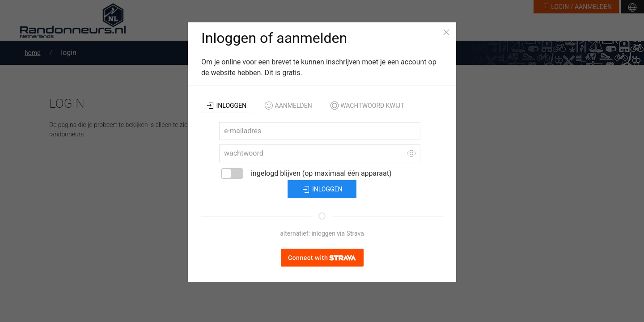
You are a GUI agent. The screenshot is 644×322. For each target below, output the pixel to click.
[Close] (446, 32)
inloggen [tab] (226, 106)
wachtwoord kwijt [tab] (367, 106)
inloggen (322, 190)
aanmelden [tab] (288, 106)
